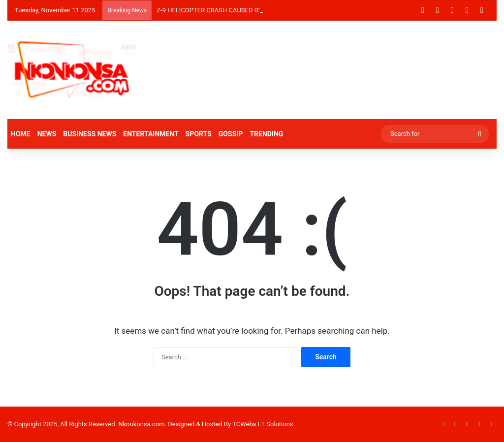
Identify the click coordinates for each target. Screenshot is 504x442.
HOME (21, 134)
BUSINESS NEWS (90, 134)
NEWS (47, 134)
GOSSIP (231, 134)
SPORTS (199, 134)
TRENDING (266, 134)
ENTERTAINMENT (151, 134)
